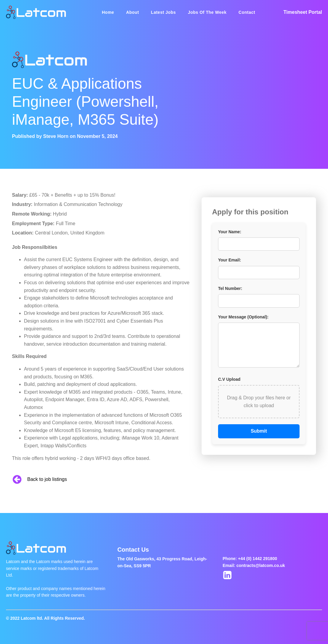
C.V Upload (229, 379)
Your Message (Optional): (243, 317)
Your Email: (230, 260)
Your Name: (230, 232)
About (133, 12)
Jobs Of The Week (207, 12)
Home (108, 12)
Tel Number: (230, 288)
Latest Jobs (163, 12)
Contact (247, 12)
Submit (259, 431)
